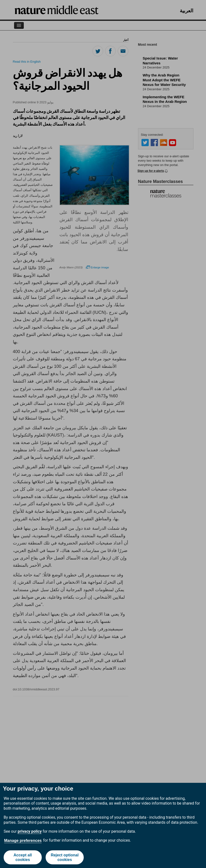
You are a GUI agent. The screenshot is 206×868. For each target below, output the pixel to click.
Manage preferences (23, 841)
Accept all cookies (23, 857)
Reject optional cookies (65, 857)
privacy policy (30, 831)
